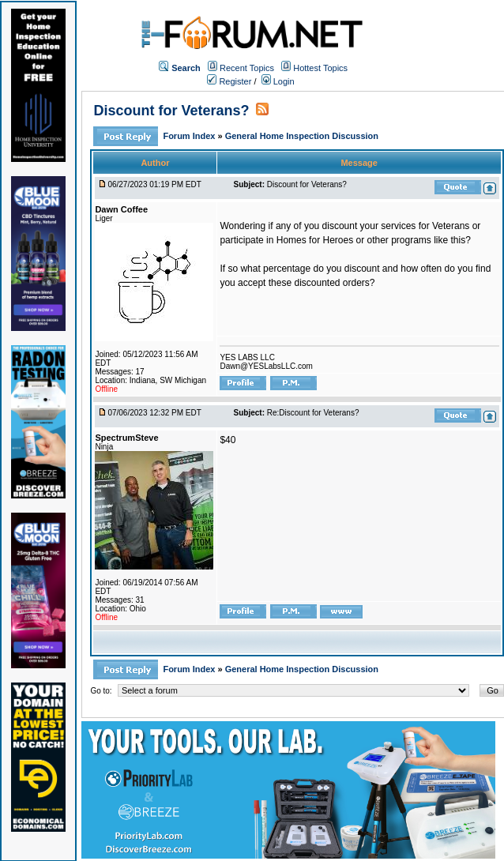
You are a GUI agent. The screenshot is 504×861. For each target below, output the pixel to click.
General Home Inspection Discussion (302, 136)
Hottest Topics (320, 68)
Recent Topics (247, 68)
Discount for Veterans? (171, 111)
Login (278, 81)
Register (229, 81)
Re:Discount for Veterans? (313, 413)
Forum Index (190, 136)
